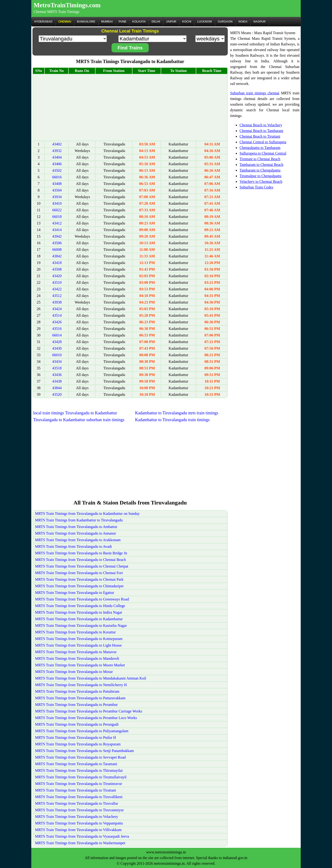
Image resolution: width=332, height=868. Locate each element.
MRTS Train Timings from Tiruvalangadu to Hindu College (80, 606)
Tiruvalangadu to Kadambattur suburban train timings (79, 420)
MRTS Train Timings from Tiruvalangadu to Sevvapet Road (80, 757)
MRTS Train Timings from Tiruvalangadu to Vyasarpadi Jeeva (82, 836)
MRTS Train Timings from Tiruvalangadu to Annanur (76, 533)
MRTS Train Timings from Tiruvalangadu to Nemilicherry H (81, 685)
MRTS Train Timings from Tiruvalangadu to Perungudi (77, 724)
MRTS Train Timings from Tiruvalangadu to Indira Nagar (79, 612)
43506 (57, 243)
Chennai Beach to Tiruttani (260, 136)
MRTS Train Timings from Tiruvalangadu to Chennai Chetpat (82, 566)
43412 (57, 223)
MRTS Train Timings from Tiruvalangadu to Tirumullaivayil (81, 777)
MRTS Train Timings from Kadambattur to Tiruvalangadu (79, 520)
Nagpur (260, 22)
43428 (57, 342)
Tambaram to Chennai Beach (261, 165)
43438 (57, 381)
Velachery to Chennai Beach (261, 182)
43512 (57, 296)
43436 (57, 375)
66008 (57, 250)
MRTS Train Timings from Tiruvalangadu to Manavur (76, 652)
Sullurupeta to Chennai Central (263, 153)
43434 (57, 362)
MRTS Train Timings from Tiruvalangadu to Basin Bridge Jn (81, 553)
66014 (57, 335)
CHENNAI (65, 22)
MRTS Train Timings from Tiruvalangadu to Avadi (73, 546)
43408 (57, 184)
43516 (57, 329)
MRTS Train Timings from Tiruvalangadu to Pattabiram (77, 691)
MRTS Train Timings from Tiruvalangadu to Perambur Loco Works (86, 718)
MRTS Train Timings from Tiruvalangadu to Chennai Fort (79, 573)
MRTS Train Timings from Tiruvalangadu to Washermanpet (80, 843)
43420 (57, 276)
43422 (57, 289)
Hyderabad (43, 22)
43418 (57, 263)
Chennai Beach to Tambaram (261, 131)
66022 (57, 210)
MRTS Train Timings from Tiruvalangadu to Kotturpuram (79, 639)
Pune (122, 22)
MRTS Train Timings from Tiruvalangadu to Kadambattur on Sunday (87, 514)
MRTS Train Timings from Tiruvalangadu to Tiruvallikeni (79, 797)
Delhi (156, 22)
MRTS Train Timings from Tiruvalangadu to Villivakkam (78, 830)
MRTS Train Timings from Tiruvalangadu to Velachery (77, 817)
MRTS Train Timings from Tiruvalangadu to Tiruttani (76, 790)
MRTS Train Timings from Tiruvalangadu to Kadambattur (79, 619)
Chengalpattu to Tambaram (260, 148)
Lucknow (205, 22)
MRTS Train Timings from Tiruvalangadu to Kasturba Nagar (81, 626)
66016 (57, 177)
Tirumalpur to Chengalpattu (260, 176)
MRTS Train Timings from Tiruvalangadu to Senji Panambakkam (84, 751)
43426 (57, 322)
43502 (57, 170)
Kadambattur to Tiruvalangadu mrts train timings (177, 413)
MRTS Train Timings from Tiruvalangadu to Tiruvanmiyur (79, 810)
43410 (57, 203)
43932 (57, 151)
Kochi (187, 22)
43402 (57, 144)
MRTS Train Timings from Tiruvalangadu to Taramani (76, 764)
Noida (243, 22)
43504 (57, 190)
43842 (57, 256)
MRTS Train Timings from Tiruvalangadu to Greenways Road (82, 599)
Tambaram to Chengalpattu (260, 170)
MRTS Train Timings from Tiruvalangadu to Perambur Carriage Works (89, 711)
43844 (57, 388)
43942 (57, 236)
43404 (57, 157)
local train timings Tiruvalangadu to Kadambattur (75, 413)
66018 (57, 217)
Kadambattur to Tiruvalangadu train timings (172, 420)
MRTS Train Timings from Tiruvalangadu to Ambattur (76, 527)
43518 (57, 368)
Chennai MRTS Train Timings (56, 12)
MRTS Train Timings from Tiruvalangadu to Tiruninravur (79, 784)
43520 (57, 394)
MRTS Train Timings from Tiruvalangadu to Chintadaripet (79, 586)
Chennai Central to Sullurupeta (263, 142)
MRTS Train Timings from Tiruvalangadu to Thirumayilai (79, 770)
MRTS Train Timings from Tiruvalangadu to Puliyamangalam (82, 731)
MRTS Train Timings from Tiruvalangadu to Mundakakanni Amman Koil (91, 678)
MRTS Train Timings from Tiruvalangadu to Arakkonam (78, 540)
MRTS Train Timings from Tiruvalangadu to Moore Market (80, 665)
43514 (57, 315)
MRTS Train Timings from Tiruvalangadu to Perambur (76, 705)
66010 (57, 355)
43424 (57, 309)
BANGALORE (86, 22)
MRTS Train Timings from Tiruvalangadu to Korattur (75, 632)
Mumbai (107, 22)
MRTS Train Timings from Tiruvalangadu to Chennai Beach (80, 560)
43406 (57, 164)
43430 (57, 348)
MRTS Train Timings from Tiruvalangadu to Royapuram (78, 744)
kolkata (139, 22)
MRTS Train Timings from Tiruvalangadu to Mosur (74, 672)
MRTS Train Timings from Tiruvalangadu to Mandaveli (77, 658)
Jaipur (171, 22)
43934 (57, 197)
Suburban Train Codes (256, 187)
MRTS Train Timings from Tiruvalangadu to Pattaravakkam (80, 698)
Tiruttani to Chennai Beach (260, 159)
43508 (57, 269)
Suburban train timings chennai (255, 93)
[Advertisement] (130, 108)
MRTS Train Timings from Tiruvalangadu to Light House (78, 645)
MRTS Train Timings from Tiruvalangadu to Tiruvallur (77, 803)
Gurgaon (225, 22)
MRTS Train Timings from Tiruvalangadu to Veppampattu (79, 823)
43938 (57, 302)
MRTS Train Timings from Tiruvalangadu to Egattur (75, 593)
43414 (57, 230)
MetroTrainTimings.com (67, 5)
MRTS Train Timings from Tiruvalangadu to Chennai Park (79, 579)
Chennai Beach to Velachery (261, 125)
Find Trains (130, 48)
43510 (57, 282)
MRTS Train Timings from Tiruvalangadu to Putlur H (76, 738)
